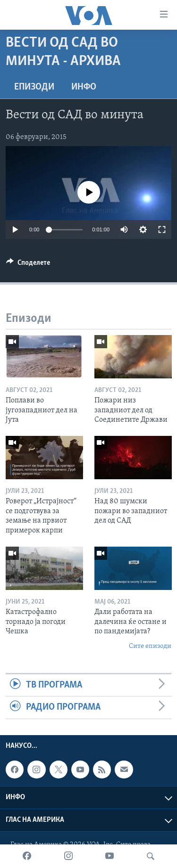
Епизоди (34, 87)
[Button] (28, 265)
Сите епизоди (150, 646)
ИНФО (84, 87)
